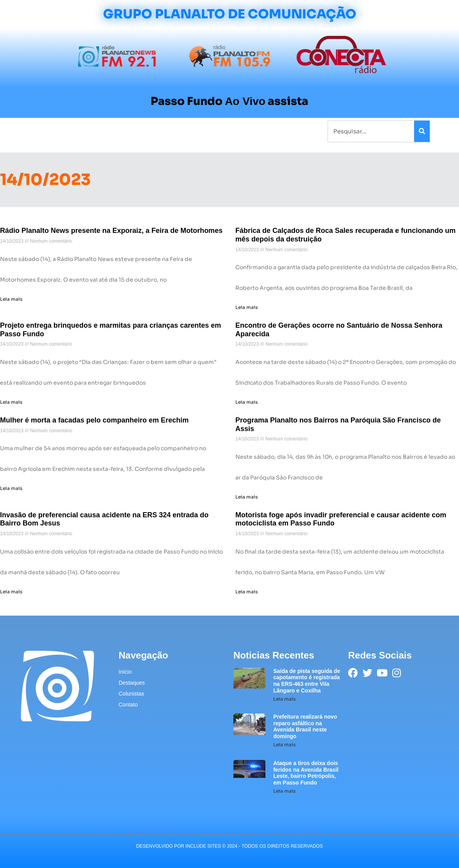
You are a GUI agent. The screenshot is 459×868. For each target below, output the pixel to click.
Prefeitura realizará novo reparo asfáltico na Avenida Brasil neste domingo (305, 726)
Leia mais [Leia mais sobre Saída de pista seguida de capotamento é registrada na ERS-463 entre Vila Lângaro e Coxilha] (284, 699)
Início (30, 131)
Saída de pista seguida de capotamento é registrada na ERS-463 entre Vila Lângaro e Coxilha (307, 681)
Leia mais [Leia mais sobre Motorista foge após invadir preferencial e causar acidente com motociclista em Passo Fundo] (246, 592)
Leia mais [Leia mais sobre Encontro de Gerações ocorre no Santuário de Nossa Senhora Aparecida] (246, 402)
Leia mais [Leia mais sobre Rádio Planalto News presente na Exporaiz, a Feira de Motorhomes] (11, 299)
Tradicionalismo (125, 131)
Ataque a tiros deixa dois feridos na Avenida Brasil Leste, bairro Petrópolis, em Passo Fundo (306, 773)
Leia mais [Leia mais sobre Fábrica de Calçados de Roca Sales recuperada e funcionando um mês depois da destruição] (246, 307)
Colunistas (170, 131)
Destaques (132, 683)
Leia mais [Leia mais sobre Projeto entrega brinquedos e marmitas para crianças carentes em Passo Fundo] (11, 402)
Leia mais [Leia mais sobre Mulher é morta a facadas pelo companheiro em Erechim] (11, 488)
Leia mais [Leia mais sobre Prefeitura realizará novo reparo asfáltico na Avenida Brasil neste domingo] (284, 745)
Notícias (56, 131)
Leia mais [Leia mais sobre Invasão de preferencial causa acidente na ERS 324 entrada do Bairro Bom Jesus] (11, 592)
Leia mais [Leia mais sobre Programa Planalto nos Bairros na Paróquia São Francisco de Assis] (246, 497)
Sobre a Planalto (215, 131)
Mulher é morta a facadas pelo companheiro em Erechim (94, 420)
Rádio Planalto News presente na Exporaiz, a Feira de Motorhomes (111, 231)
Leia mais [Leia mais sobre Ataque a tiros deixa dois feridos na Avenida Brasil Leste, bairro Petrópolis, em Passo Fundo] (284, 791)
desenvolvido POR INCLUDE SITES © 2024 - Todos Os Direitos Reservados (229, 846)
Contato (257, 131)
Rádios (85, 131)
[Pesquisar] (422, 131)
